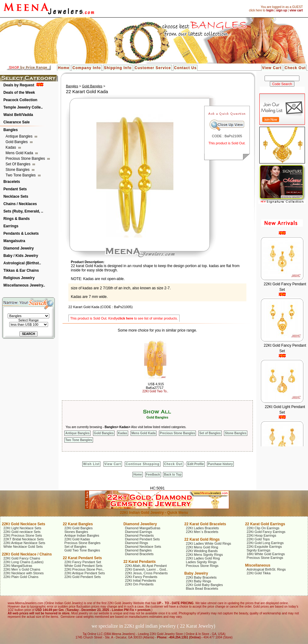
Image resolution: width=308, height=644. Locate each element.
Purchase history (220, 464)
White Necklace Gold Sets (23, 547)
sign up (282, 10)
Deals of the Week (19, 93)
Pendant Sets (15, 189)
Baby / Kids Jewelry (21, 256)
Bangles (11, 130)
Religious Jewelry (19, 278)
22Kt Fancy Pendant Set (83, 562)
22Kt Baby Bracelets (201, 577)
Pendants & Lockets (21, 233)
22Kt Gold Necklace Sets (24, 524)
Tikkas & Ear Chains (21, 270)
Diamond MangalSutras (143, 528)
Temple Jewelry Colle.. (23, 107)
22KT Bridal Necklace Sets (24, 539)
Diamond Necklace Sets (143, 547)
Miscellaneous (258, 565)
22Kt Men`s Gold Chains (22, 569)
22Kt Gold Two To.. (155, 391)
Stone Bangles (18, 170)
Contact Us (185, 68)
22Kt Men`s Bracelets (202, 532)
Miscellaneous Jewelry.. (24, 285)
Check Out (295, 68)
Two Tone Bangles (21, 175)
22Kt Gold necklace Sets (22, 532)
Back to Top (172, 475)
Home (64, 68)
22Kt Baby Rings (199, 581)
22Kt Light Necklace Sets (22, 528)
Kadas (11, 147)
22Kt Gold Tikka (259, 573)
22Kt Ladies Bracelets (203, 528)
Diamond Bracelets (139, 554)
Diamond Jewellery (140, 524)
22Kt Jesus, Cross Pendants (146, 573)
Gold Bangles (17, 142)
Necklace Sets (16, 196)
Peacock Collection (20, 100)
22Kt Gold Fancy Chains (22, 558)
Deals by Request (19, 85)
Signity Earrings (259, 550)
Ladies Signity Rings (201, 562)
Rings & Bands (16, 219)
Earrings (11, 226)
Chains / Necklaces (20, 204)
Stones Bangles (76, 532)
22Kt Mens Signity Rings (205, 555)
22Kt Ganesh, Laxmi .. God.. (146, 569)
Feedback (153, 475)
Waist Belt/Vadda (18, 115)
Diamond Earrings (139, 532)
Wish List (91, 464)
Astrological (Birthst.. (22, 263)
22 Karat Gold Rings (202, 539)
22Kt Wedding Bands (202, 551)
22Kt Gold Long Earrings (265, 543)
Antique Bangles (20, 136)
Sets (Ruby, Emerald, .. (23, 211)
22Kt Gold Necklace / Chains (27, 554)
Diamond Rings (137, 543)
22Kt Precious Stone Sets (23, 535)
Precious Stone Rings (202, 566)
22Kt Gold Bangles (79, 528)
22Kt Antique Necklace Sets (24, 543)
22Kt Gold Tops (258, 539)
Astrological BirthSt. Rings (266, 569)
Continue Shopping (142, 464)
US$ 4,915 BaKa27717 (155, 386)
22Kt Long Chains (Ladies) (23, 562)
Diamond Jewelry (19, 248)
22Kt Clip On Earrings (263, 528)
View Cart (272, 68)
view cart (296, 10)
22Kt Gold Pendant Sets (83, 577)
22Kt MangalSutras (18, 566)
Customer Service (153, 68)
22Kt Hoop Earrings (261, 535)
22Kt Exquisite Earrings (264, 547)
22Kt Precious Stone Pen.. (84, 569)
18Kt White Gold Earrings (266, 554)
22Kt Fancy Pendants (141, 577)
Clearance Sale (16, 122)
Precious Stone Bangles (26, 159)
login (270, 10)
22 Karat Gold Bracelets (205, 524)
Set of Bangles (18, 164)
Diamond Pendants (140, 535)
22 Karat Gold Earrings (265, 524)
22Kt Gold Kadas (77, 539)
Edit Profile (196, 464)
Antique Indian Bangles (82, 535)
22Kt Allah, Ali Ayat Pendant (146, 566)
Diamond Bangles (138, 550)
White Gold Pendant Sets (83, 566)
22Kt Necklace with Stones (24, 573)
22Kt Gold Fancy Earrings (266, 532)
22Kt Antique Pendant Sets (85, 573)
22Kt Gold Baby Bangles (205, 585)
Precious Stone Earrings (265, 558)
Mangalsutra (14, 241)
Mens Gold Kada (20, 153)
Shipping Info (118, 68)
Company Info (87, 68)
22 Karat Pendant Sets (82, 558)
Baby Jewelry (196, 573)
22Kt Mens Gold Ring (202, 547)
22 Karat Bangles (78, 524)
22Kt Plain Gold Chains (21, 577)
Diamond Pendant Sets (142, 539)
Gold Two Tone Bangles (82, 550)
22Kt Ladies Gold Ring (203, 558)
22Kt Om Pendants (139, 584)
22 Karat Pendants (140, 562)
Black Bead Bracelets (202, 588)
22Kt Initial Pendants (141, 580)
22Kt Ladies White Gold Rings (209, 543)
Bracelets (12, 182)
